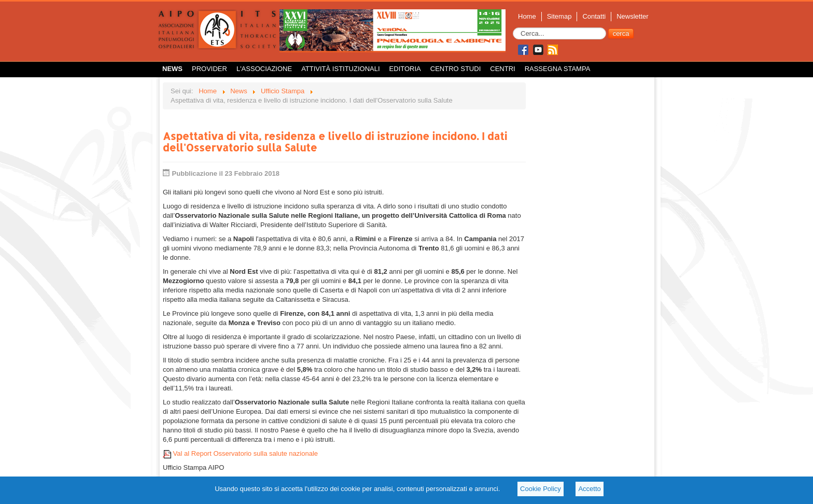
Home (527, 16)
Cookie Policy (541, 489)
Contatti (594, 16)
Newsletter (632, 16)
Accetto (589, 489)
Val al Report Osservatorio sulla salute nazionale (240, 453)
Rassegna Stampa (558, 69)
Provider (209, 69)
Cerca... (513, 28)
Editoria (405, 69)
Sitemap (559, 16)
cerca (621, 33)
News (172, 69)
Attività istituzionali (340, 69)
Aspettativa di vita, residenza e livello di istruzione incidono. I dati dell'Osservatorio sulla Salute (335, 142)
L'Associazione (264, 69)
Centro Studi (456, 69)
